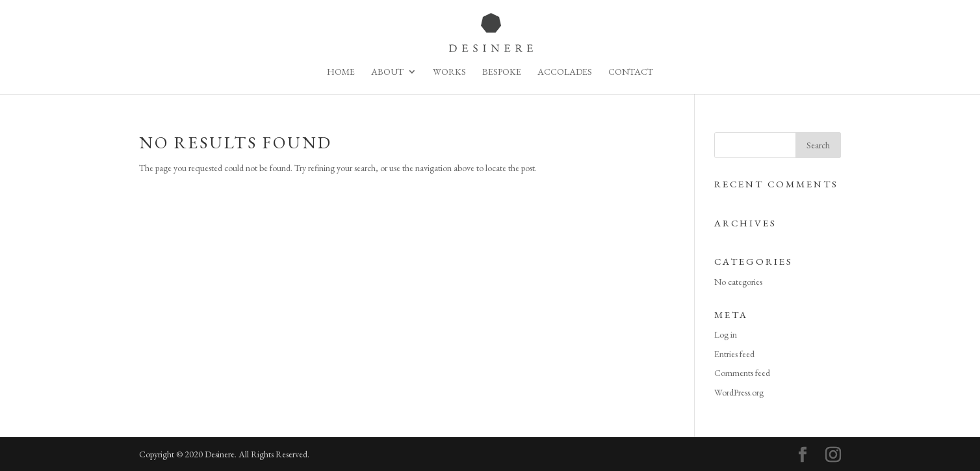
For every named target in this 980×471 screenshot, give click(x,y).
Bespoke (502, 72)
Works (449, 72)
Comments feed (742, 373)
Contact (631, 72)
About (387, 72)
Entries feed (734, 354)
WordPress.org (739, 392)
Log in (726, 334)
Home (341, 72)
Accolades (565, 72)
